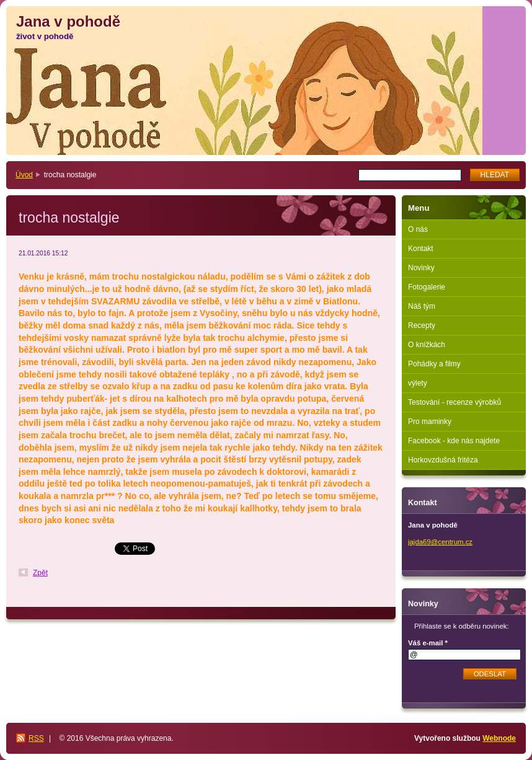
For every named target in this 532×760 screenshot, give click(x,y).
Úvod (24, 175)
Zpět (40, 573)
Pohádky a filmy (434, 364)
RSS (36, 738)
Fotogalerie (427, 287)
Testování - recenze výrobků (454, 402)
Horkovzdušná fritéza (443, 460)
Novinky (421, 268)
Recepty (422, 325)
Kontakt (421, 249)
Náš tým (422, 306)
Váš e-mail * (428, 643)
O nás (418, 229)
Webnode (499, 738)
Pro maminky (430, 422)
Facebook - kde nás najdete (454, 441)
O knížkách (427, 345)
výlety (418, 383)
